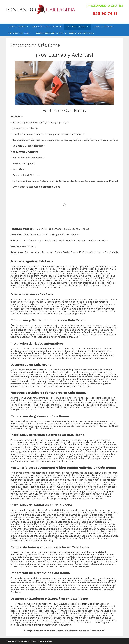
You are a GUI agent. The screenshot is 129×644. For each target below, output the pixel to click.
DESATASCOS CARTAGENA (103, 27)
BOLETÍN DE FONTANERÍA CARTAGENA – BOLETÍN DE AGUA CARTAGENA (67, 33)
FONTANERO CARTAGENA (78, 27)
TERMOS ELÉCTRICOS (19, 27)
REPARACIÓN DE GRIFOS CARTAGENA (47, 27)
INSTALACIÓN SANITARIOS (21, 33)
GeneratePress (46, 641)
